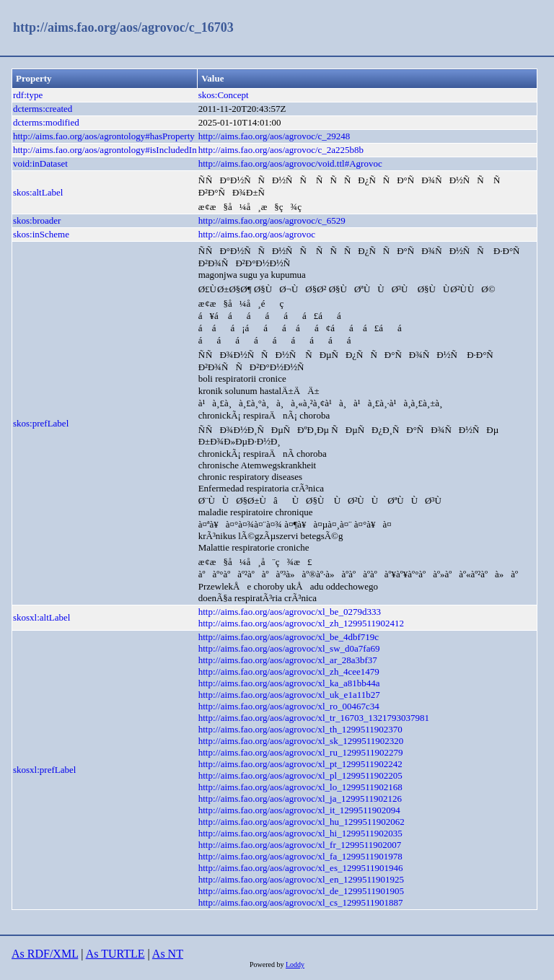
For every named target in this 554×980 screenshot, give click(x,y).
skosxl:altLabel (41, 617)
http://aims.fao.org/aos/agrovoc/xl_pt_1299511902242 (300, 764)
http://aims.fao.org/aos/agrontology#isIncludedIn (105, 150)
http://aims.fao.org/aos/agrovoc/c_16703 (123, 27)
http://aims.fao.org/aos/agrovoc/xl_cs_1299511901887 (301, 902)
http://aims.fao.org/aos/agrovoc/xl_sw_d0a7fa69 (289, 648)
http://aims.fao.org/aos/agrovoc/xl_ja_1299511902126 (300, 799)
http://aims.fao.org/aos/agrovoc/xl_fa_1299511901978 (300, 856)
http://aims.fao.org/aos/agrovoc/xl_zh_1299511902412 (301, 623)
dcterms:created (43, 109)
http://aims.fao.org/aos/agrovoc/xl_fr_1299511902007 (300, 845)
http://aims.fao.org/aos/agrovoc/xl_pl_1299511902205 (300, 775)
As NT (168, 954)
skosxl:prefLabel (44, 770)
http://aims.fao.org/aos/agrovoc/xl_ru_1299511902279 (301, 752)
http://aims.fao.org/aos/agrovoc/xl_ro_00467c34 (289, 706)
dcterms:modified (46, 122)
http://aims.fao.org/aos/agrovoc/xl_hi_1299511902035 (300, 833)
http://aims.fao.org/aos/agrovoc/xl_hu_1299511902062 (302, 822)
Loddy (295, 964)
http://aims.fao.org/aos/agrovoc (257, 234)
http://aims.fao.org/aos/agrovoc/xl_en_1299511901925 (301, 879)
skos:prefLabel (41, 423)
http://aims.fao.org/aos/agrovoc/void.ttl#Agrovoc (290, 163)
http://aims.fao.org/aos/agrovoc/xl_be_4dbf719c (289, 637)
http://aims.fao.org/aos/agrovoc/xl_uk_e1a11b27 (289, 695)
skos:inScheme (41, 234)
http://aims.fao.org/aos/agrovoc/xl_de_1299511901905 (301, 891)
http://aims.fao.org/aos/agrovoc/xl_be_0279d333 (290, 612)
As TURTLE (115, 954)
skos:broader (37, 220)
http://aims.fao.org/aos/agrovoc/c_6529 (272, 220)
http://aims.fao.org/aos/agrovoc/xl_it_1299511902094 (299, 810)
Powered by (268, 964)
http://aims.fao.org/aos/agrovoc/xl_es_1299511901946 (301, 868)
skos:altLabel (38, 192)
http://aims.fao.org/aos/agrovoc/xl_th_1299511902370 (300, 729)
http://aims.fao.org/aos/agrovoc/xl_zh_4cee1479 (289, 671)
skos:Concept (224, 95)
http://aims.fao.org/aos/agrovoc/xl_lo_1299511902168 (300, 787)
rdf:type (28, 95)
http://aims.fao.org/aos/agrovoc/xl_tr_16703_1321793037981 (314, 718)
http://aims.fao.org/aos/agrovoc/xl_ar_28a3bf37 (288, 660)
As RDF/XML (45, 954)
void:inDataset (40, 163)
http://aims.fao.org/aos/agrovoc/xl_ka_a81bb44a (289, 683)
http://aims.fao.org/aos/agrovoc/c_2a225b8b (281, 150)
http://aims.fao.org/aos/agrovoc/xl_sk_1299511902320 (301, 741)
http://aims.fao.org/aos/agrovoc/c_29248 (274, 136)
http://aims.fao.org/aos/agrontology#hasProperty (104, 136)
